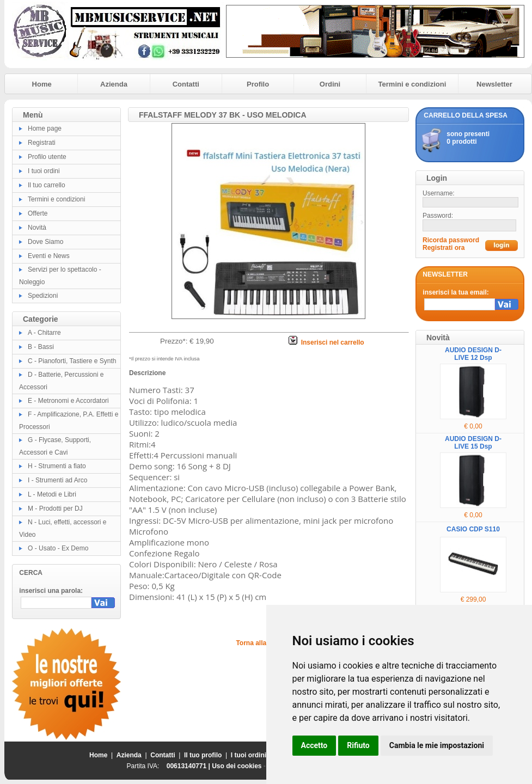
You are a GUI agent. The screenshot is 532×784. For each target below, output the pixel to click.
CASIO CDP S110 (473, 529)
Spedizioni (43, 296)
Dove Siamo (45, 242)
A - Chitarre (44, 333)
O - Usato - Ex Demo (58, 548)
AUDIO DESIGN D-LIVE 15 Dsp (473, 443)
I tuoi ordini (44, 171)
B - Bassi (41, 347)
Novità (37, 228)
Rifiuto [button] (358, 745)
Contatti (186, 84)
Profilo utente (47, 157)
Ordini (330, 84)
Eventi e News (49, 256)
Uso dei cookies (237, 766)
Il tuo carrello (47, 185)
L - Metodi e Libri (52, 494)
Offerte (38, 213)
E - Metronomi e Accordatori (68, 401)
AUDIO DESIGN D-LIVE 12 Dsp (473, 354)
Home (42, 84)
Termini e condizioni (412, 84)
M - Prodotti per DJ (55, 509)
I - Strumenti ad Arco (57, 480)
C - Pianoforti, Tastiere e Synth (72, 361)
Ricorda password (451, 240)
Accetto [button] (314, 745)
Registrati (42, 143)
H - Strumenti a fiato (57, 466)
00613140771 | (189, 766)
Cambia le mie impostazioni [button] (437, 745)
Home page (45, 128)
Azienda (114, 84)
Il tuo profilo (203, 755)
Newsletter (494, 84)
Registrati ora (444, 248)
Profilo (258, 84)
